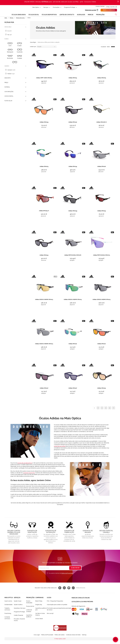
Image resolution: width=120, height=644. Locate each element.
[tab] (16, 27)
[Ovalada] (19, 57)
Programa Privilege (19, 612)
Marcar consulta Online (81, 598)
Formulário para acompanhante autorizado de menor (59, 609)
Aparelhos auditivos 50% (41, 609)
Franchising (8, 614)
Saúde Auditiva (18, 605)
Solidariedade (8, 605)
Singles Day (39, 605)
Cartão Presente (18, 616)
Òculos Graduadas (29, 602)
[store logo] (5, 11)
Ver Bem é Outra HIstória (40, 615)
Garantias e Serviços (20, 608)
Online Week (39, 619)
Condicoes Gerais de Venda (74, 635)
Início (6, 18)
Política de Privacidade (67, 574)
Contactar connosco (7, 618)
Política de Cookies (60, 635)
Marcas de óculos (20, 18)
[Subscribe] (75, 568)
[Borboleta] (10, 57)
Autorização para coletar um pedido (57, 605)
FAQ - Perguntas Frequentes (55, 601)
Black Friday (39, 601)
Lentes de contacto (29, 611)
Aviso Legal (35, 635)
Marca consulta (109, 10)
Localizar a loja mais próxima (82, 601)
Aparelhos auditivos (29, 616)
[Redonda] (15, 64)
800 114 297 (50, 614)
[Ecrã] (10, 45)
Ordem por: (33, 47)
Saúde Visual (18, 601)
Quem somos (8, 601)
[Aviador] (19, 45)
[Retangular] (10, 51)
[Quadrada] (20, 51)
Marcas (12, 18)
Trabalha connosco (7, 609)
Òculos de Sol (30, 607)
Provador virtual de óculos (19, 620)
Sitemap (86, 635)
